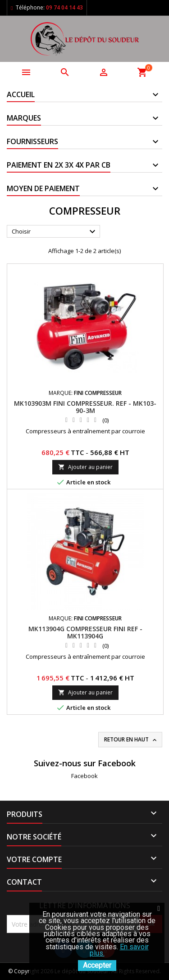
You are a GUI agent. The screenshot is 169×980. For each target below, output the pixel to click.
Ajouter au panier (85, 467)
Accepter (97, 965)
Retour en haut (131, 740)
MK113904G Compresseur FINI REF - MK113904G (85, 632)
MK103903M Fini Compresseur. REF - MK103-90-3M (85, 407)
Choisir (55, 232)
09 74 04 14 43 (64, 7)
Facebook (84, 776)
